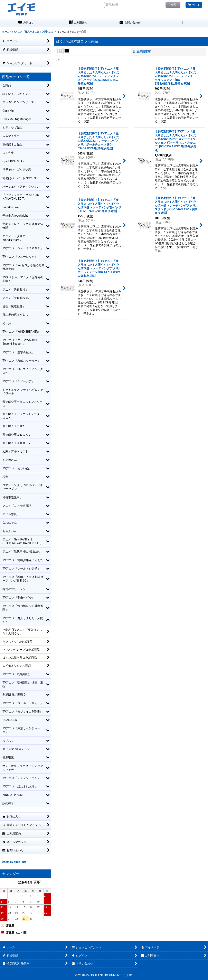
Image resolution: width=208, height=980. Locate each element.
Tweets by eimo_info (13, 862)
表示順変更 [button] (142, 52)
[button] (182, 23)
